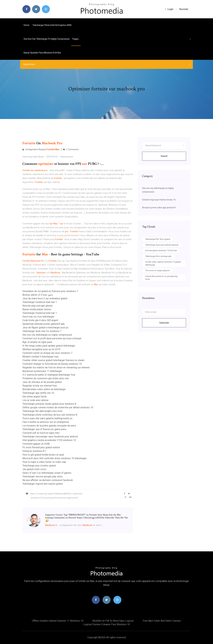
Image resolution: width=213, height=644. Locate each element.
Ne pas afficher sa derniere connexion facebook (48, 480)
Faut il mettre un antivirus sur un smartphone (46, 422)
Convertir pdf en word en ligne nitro (41, 433)
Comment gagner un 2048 (36, 444)
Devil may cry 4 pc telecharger (38, 317)
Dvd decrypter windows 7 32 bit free (161, 250)
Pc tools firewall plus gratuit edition (41, 447)
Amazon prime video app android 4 (159, 208)
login (169, 9)
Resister (184, 9)
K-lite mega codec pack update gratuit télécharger (49, 346)
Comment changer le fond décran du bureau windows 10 (52, 364)
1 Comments (71, 149)
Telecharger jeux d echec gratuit (39, 466)
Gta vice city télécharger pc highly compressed (47, 39)
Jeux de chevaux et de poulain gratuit (42, 382)
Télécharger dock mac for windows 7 (42, 331)
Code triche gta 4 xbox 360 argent (40, 320)
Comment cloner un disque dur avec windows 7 (47, 353)
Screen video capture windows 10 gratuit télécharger (163, 263)
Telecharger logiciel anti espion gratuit (43, 484)
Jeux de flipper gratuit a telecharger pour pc (45, 328)
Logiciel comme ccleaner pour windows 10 (107, 624)
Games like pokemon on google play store (161, 278)
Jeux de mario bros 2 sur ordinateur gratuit (45, 298)
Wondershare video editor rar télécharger (44, 389)
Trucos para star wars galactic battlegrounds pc (47, 418)
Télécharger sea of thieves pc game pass (44, 429)
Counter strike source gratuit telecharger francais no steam (53, 360)
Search (164, 156)
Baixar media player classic (37, 309)
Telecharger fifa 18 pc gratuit (158, 239)
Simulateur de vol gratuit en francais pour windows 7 (50, 291)
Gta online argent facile (35, 397)
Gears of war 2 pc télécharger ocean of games (47, 473)
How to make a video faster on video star (44, 462)
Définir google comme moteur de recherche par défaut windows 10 (58, 407)
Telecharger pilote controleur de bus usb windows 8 (50, 415)
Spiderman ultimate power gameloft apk (44, 324)
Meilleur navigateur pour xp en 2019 (41, 349)
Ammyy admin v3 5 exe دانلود (38, 295)
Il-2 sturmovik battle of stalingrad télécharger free (49, 375)
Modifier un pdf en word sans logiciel (113, 621)
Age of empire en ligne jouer (37, 342)
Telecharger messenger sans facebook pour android (50, 437)
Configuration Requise (41, 149)
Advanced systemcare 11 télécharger (42, 371)
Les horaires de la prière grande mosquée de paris (49, 426)
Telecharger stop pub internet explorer (162, 245)
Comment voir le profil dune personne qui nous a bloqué (52, 338)
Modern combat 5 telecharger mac (41, 357)
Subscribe (164, 323)
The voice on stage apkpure (157, 270)
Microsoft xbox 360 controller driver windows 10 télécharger (55, 458)
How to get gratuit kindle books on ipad (43, 455)
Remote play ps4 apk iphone (37, 306)
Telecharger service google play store (42, 476)
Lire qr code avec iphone (35, 400)
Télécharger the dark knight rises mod (42, 411)
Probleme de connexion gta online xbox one (46, 378)
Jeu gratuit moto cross (34, 469)
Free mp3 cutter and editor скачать (162, 621)
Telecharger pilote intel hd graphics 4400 (52, 25)
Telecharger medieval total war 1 (40, 302)
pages (76, 39)
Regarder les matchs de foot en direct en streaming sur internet (56, 367)
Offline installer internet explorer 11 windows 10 (58, 621)
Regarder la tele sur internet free (40, 386)
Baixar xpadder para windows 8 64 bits (42, 53)
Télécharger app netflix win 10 (38, 393)
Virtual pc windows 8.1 (34, 451)
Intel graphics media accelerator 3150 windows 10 (49, 440)
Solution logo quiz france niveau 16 (159, 200)
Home (27, 25)
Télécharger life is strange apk (158, 256)
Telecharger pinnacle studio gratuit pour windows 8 (49, 404)
